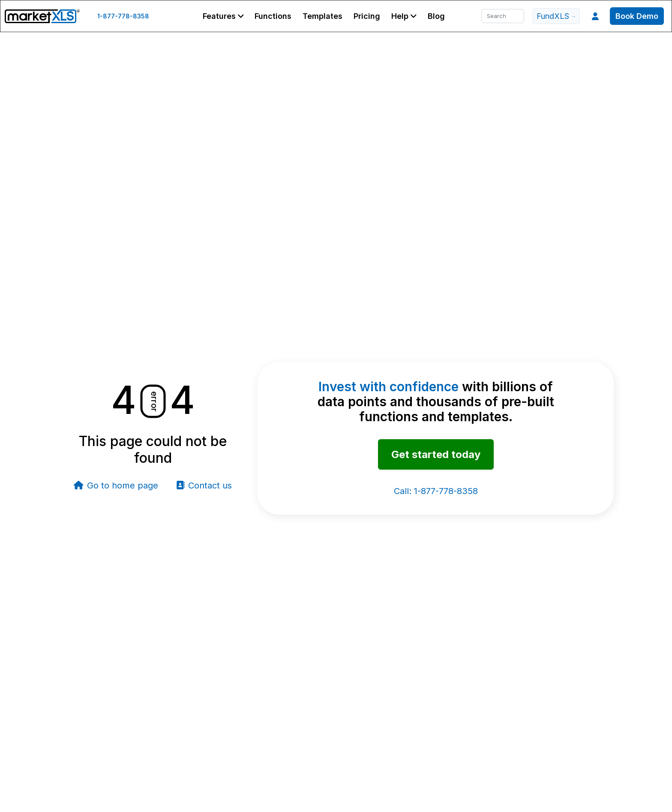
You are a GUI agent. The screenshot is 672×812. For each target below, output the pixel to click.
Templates (322, 16)
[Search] (503, 16)
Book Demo (637, 16)
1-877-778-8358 (123, 16)
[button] (223, 16)
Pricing (367, 16)
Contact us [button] (204, 485)
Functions (273, 16)
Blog (436, 16)
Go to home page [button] (116, 485)
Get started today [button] (436, 454)
